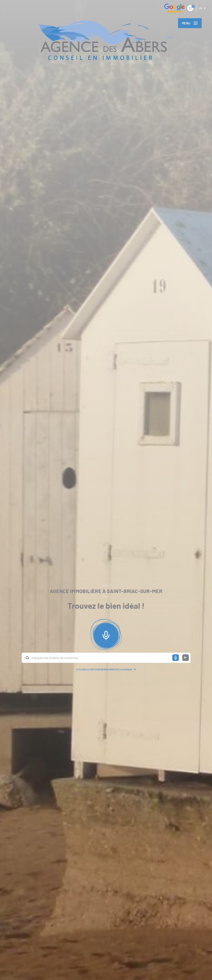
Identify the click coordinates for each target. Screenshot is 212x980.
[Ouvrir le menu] (190, 23)
